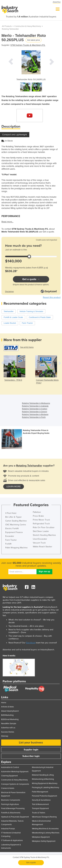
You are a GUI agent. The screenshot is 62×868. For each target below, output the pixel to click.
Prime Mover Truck (41, 520)
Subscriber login (31, 756)
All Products (7, 26)
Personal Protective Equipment (44, 796)
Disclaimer (9, 292)
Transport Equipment (40, 808)
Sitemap (5, 736)
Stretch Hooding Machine (44, 535)
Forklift (8, 544)
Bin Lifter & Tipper (13, 517)
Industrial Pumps (8, 829)
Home (4, 703)
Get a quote (31, 863)
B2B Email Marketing (10, 719)
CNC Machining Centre (16, 525)
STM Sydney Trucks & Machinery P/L (28, 45)
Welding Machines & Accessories (45, 829)
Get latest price (33, 40)
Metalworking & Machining (43, 779)
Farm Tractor (11, 540)
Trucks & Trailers (39, 813)
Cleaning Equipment (9, 776)
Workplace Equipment (41, 837)
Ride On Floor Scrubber (44, 527)
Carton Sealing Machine (16, 521)
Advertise (57, 2)
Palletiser (37, 512)
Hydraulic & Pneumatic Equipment (15, 817)
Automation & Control (10, 767)
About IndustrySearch (10, 711)
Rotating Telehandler (10, 29)
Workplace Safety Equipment (44, 841)
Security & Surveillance (41, 800)
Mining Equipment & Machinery (45, 783)
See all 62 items (27, 347)
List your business (31, 743)
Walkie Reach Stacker (43, 547)
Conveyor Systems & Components (15, 784)
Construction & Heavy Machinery (28, 26)
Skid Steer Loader (41, 531)
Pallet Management (40, 792)
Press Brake (38, 516)
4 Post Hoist (11, 513)
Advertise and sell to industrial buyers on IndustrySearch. (29, 650)
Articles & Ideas (7, 707)
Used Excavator (40, 539)
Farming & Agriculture (10, 804)
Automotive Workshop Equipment (15, 772)
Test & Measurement (40, 804)
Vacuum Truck (39, 543)
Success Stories (8, 732)
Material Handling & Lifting (43, 775)
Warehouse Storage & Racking (44, 817)
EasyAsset (31, 643)
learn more (14, 487)
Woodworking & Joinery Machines (46, 833)
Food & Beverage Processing (13, 808)
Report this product (52, 297)
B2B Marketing (7, 715)
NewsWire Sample (9, 724)
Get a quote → (31, 279)
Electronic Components (11, 800)
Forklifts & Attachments (11, 813)
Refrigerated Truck (41, 524)
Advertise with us (8, 728)
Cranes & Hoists (8, 788)
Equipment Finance (14, 532)
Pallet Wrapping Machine (16, 548)
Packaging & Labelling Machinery (46, 788)
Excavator (10, 536)
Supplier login (31, 750)
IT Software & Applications (12, 840)
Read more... (7, 222)
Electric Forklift (12, 528)
